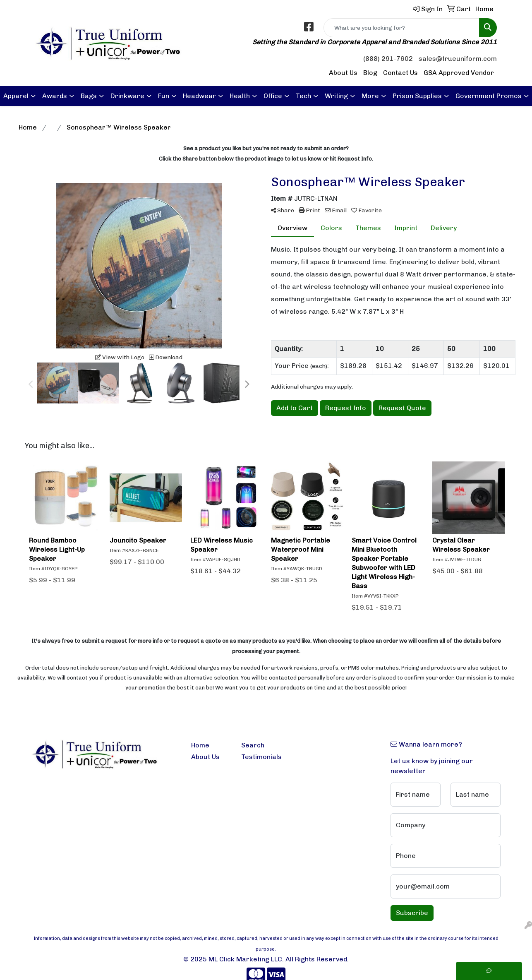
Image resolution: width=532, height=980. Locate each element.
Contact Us (400, 73)
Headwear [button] (199, 96)
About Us (343, 73)
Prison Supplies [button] (417, 96)
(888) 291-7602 (388, 59)
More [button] (370, 96)
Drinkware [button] (127, 96)
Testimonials (261, 757)
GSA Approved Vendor (459, 73)
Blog (370, 73)
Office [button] (273, 96)
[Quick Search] (401, 28)
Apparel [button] (16, 96)
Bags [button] (89, 96)
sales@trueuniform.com (458, 59)
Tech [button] (303, 96)
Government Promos (489, 96)
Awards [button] (55, 96)
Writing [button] (336, 96)
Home (200, 745)
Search (253, 745)
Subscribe (412, 913)
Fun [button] (164, 96)
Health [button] (240, 96)
